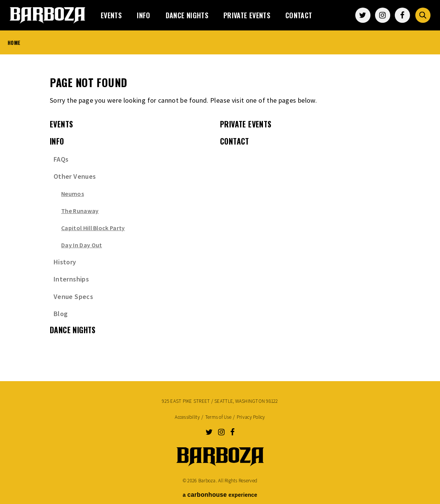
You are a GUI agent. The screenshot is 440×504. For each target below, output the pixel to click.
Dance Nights (187, 15)
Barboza (47, 15)
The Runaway (80, 211)
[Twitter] (363, 15)
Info (143, 15)
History (65, 262)
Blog (61, 314)
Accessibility (187, 417)
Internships (71, 279)
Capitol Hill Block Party (93, 228)
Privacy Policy (251, 417)
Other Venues (75, 176)
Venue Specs (73, 297)
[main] (220, 213)
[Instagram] (383, 15)
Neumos (73, 194)
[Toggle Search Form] (423, 15)
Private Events (247, 15)
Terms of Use (218, 417)
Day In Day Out (82, 245)
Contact (299, 15)
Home (14, 43)
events (111, 15)
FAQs (61, 159)
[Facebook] (402, 15)
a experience (220, 495)
